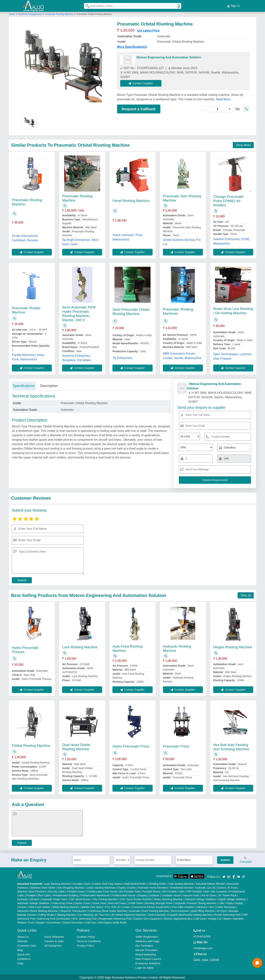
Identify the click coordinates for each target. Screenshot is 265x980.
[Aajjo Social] (224, 876)
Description (49, 385)
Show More (243, 144)
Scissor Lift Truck (227, 887)
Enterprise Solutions (148, 963)
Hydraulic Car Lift (205, 887)
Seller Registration (147, 936)
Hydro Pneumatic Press (131, 746)
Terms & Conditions (89, 940)
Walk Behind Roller (135, 883)
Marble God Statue (92, 906)
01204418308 (202, 936)
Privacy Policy (85, 945)
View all (246, 595)
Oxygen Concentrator (48, 922)
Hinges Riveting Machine (233, 646)
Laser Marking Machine (57, 883)
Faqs (20, 963)
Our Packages (144, 945)
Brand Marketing (146, 954)
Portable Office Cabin (38, 895)
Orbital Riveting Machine (31, 745)
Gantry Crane (82, 902)
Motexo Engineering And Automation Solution (169, 57)
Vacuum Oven (191, 895)
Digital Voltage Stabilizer (232, 899)
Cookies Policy (86, 936)
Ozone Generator (73, 922)
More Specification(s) (132, 46)
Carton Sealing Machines (101, 887)
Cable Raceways (226, 906)
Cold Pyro (91, 922)
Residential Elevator (182, 887)
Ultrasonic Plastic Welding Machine (37, 910)
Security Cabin (56, 891)
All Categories (53, 945)
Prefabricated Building (65, 895)
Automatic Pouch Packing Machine (149, 910)
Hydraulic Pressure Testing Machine (196, 902)
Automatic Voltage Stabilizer (33, 902)
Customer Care (27, 945)
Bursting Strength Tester (159, 902)
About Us (23, 936)
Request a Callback (139, 108)
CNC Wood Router (80, 899)
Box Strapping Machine (71, 887)
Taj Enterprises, (123, 357)
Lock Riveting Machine (80, 646)
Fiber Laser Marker (39, 906)
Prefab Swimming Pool (227, 914)
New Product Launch (148, 958)
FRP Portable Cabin (198, 891)
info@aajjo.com (203, 947)
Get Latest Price (148, 30)
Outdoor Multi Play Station (107, 883)
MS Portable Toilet (130, 891)
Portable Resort (151, 891)
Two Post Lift (107, 914)
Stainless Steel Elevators (32, 891)
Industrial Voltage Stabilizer (201, 899)
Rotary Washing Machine (168, 899)
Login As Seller (145, 967)
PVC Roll (110, 906)
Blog (20, 949)
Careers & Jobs (54, 940)
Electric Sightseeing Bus (178, 918)
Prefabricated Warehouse (95, 895)
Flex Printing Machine (105, 899)
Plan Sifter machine (183, 906)
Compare (246, 860)
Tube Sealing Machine (181, 883)
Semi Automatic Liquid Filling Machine (193, 910)
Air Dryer (222, 910)
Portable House (76, 891)
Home (12, 13)
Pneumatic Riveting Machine (59, 13)
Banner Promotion (147, 949)
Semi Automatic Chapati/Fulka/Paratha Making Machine (180, 914)
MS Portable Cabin (173, 891)
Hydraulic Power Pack (54, 899)
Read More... (224, 99)
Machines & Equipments (30, 13)
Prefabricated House (123, 895)
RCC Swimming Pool (84, 918)
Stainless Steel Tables (43, 887)
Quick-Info (23, 954)
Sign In (233, 6)
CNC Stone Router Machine (136, 899)
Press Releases (54, 936)
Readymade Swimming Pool (115, 918)
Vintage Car (215, 918)
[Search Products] (86, 5)
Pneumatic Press (176, 746)
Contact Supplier (142, 82)
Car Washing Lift (88, 914)
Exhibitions (24, 958)
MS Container (220, 891)
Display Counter (127, 887)
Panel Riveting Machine (131, 200)
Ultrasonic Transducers (73, 910)
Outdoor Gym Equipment (148, 918)
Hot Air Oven (209, 895)
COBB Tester (135, 902)
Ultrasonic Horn (205, 906)
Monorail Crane (117, 902)
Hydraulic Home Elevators (153, 887)
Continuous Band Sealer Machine (108, 910)
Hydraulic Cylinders (28, 899)
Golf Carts (200, 918)
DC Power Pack (227, 895)
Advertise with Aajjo (147, 940)
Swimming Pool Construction (54, 918)
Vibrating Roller (157, 883)
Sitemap (22, 940)
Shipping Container (148, 895)
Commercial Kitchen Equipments (151, 906)
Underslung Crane (62, 902)
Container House (171, 895)
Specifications (24, 385)
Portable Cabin (81, 883)
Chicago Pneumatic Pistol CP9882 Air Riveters (228, 200)
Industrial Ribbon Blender (210, 883)
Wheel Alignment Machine (131, 914)
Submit (22, 579)
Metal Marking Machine (66, 906)
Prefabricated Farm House (102, 891)
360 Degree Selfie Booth (113, 922)
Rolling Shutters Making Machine (57, 914)
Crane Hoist (99, 902)
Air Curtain (124, 906)
